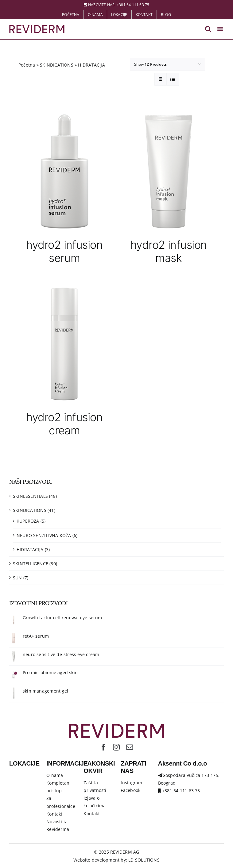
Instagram (131, 783)
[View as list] (173, 79)
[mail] (130, 747)
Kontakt (54, 814)
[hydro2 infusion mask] (169, 171)
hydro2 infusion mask (169, 251)
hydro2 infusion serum (64, 251)
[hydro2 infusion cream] (64, 344)
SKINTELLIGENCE (31, 564)
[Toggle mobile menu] (221, 29)
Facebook (130, 790)
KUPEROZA (28, 521)
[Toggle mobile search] (208, 29)
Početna (27, 65)
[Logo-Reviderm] (117, 726)
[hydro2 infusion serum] (64, 171)
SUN (17, 578)
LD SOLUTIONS (144, 860)
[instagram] (116, 747)
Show (150, 64)
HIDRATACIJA (30, 549)
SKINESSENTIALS (30, 496)
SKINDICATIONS (57, 65)
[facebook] (103, 747)
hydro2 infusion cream (64, 424)
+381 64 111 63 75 (133, 5)
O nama (55, 775)
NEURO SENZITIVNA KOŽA (44, 535)
